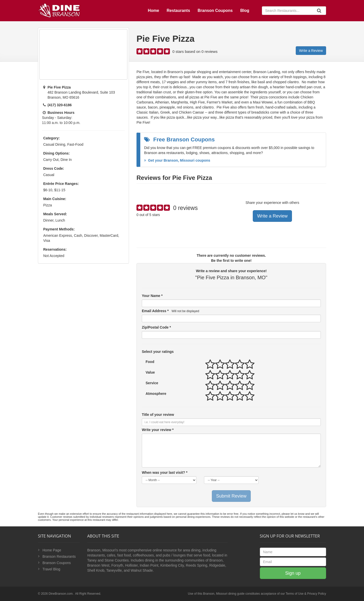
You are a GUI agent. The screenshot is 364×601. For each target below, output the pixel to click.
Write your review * (158, 430)
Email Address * (170, 311)
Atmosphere (156, 394)
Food (150, 362)
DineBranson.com (61, 594)
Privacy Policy (317, 594)
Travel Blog (51, 569)
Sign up (293, 573)
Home (153, 10)
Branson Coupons (215, 10)
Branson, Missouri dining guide (224, 594)
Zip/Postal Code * (156, 327)
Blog (245, 10)
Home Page (52, 550)
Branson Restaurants (59, 556)
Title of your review (158, 415)
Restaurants (178, 10)
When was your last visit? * (165, 473)
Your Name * (152, 296)
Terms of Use (295, 594)
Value (150, 372)
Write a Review (311, 51)
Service (152, 383)
